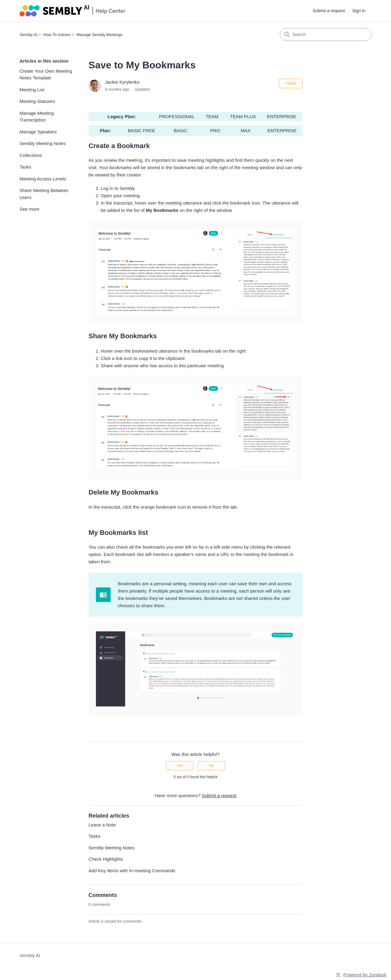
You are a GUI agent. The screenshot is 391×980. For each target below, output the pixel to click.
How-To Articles (57, 35)
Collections (31, 155)
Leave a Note (102, 825)
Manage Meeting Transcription (37, 117)
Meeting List (32, 90)
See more (29, 209)
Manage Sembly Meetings (100, 35)
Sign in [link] (359, 11)
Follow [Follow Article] (291, 83)
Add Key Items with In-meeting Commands (132, 871)
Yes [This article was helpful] (180, 766)
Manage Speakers (38, 132)
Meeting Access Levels (43, 179)
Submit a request (329, 11)
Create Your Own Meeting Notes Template (46, 74)
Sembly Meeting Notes (43, 143)
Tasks (25, 167)
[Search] (326, 34)
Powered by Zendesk (365, 975)
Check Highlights (106, 859)
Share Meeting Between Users (44, 194)
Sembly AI (29, 35)
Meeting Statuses (37, 101)
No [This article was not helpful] (211, 766)
